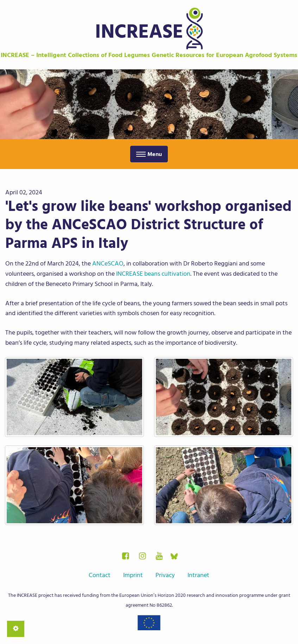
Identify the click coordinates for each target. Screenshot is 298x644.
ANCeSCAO (108, 264)
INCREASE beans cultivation (153, 274)
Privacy (165, 575)
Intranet (198, 575)
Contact (100, 575)
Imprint (133, 575)
